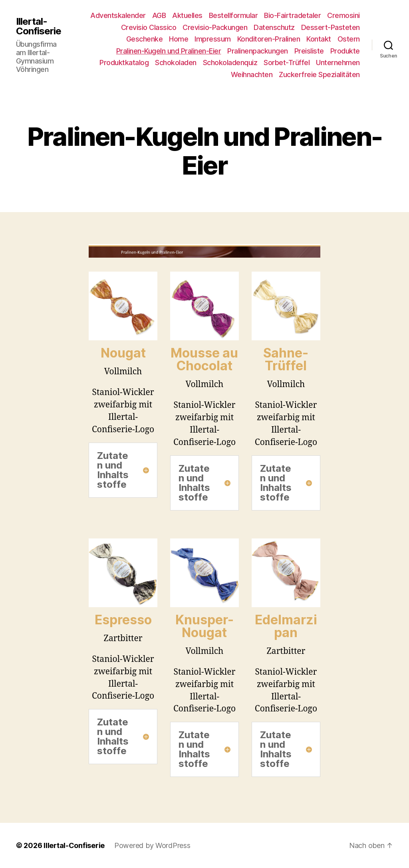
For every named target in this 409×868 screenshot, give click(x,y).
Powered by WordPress (152, 845)
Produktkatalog (124, 63)
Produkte (345, 51)
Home (179, 39)
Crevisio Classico (149, 27)
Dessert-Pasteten (331, 27)
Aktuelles (187, 15)
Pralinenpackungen (258, 51)
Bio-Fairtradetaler (292, 15)
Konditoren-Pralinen (269, 39)
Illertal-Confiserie (39, 26)
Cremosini (343, 15)
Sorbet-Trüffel (287, 63)
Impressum (213, 39)
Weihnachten (252, 74)
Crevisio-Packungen (215, 27)
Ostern (349, 39)
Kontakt (319, 39)
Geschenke (145, 39)
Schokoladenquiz (230, 63)
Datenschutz (274, 27)
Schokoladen (176, 63)
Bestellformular (233, 15)
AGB (159, 15)
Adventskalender (118, 15)
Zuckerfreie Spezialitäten (319, 74)
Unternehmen (338, 63)
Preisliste (309, 51)
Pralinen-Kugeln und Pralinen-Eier (169, 51)
